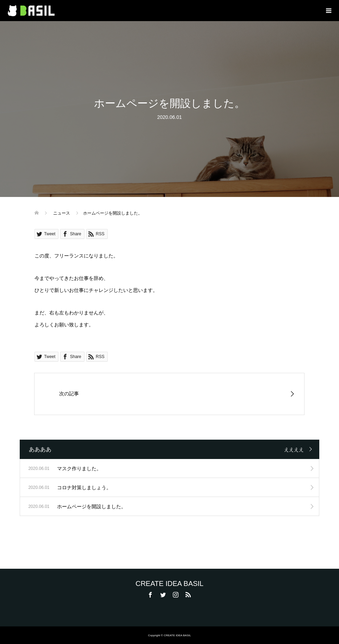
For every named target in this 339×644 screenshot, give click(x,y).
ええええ (294, 449)
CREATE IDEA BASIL (169, 584)
